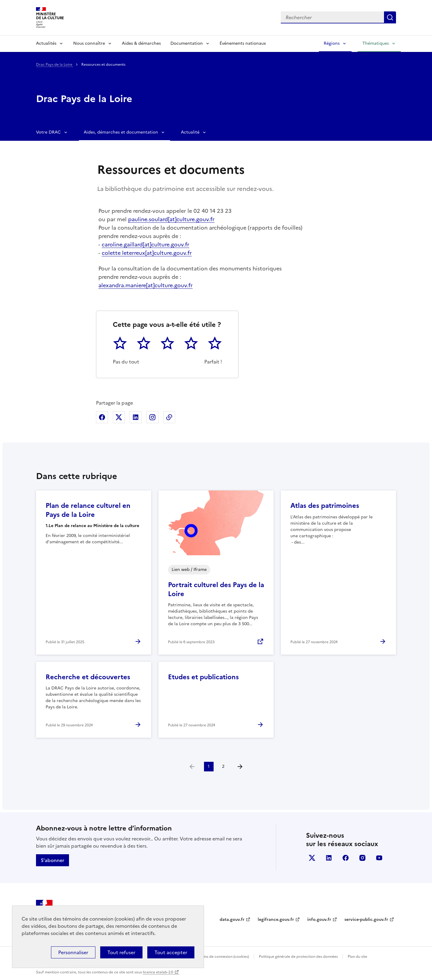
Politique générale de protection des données (298, 957)
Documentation (187, 43)
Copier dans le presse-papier (169, 417)
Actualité (190, 132)
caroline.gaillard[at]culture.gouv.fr (145, 244)
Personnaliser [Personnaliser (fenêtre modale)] (73, 952)
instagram (362, 858)
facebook (346, 858)
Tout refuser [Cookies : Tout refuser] (121, 952)
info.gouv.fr (319, 920)
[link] (192, 767)
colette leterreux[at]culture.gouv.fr (147, 253)
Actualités (46, 43)
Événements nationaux (243, 43)
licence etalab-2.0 (158, 972)
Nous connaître (89, 43)
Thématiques (376, 43)
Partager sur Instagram (152, 417)
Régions (332, 43)
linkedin (329, 858)
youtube (379, 858)
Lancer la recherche (390, 17)
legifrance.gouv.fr (276, 920)
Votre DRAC (48, 132)
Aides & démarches (141, 43)
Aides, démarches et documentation (121, 132)
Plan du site (357, 957)
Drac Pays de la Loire (55, 65)
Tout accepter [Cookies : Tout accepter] (171, 952)
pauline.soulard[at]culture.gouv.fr (171, 219)
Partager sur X (119, 417)
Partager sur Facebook (102, 417)
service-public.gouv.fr (366, 920)
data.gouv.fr (232, 920)
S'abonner (52, 860)
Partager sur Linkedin (136, 417)
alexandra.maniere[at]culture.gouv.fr (145, 285)
